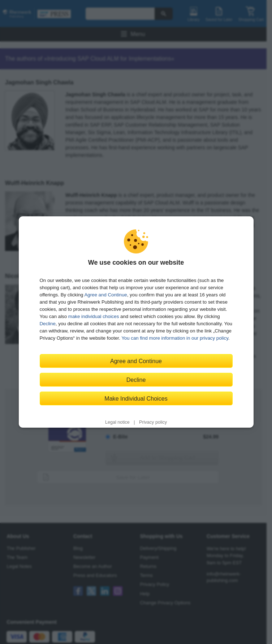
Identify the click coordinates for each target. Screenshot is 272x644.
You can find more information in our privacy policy (175, 338)
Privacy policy (153, 422)
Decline (48, 324)
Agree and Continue (105, 295)
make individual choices (94, 316)
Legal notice (117, 422)
